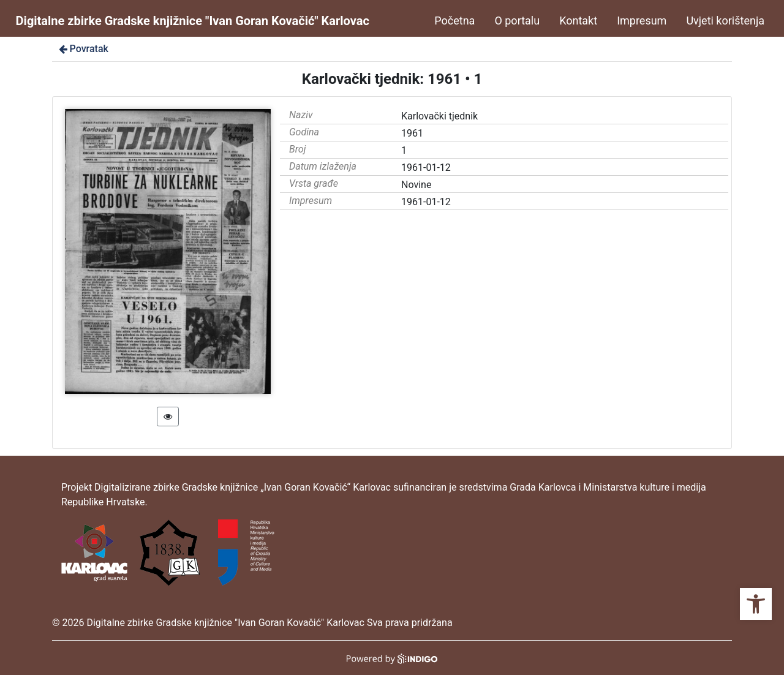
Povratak (83, 49)
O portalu (517, 21)
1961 (412, 133)
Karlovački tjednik (439, 116)
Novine (416, 185)
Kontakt (578, 21)
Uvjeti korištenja (725, 21)
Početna (454, 21)
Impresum (642, 21)
